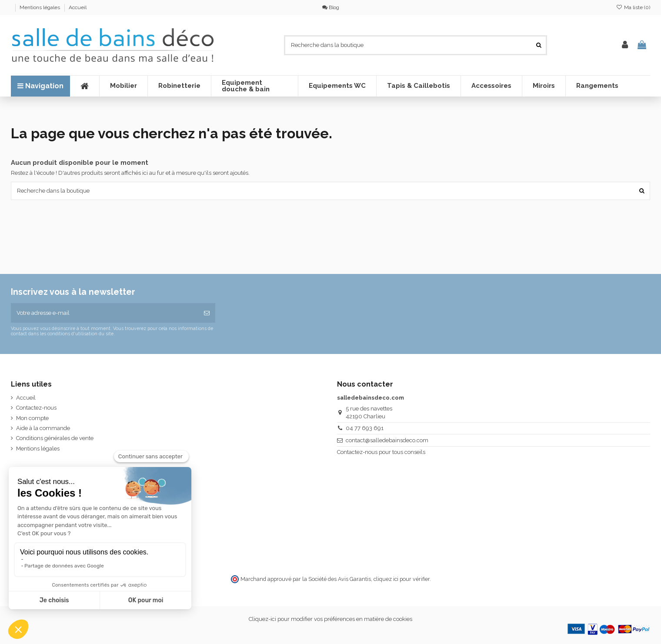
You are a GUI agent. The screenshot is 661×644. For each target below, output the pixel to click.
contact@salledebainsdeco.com (387, 440)
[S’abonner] (207, 313)
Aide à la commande (43, 428)
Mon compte (32, 418)
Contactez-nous (36, 408)
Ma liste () (633, 7)
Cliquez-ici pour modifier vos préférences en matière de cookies (330, 619)
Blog (331, 7)
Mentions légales (40, 7)
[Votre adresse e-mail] (105, 313)
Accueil (78, 7)
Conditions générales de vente (55, 438)
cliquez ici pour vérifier (402, 579)
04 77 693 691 (365, 428)
